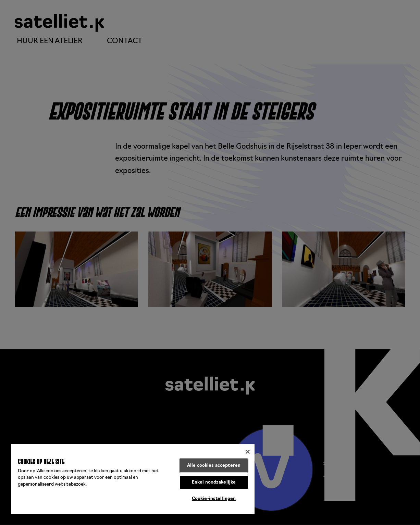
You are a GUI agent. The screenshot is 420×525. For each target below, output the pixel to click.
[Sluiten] (248, 452)
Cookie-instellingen (214, 499)
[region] (133, 479)
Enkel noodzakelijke (214, 482)
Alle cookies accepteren (214, 466)
